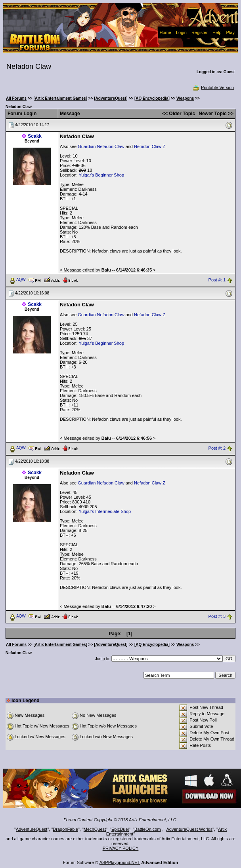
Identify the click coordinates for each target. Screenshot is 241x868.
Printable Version (213, 87)
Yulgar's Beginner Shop (101, 175)
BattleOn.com (148, 829)
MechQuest (95, 829)
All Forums (16, 98)
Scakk (35, 136)
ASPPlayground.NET (120, 862)
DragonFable (65, 829)
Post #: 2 (217, 448)
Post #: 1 (217, 280)
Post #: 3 (217, 616)
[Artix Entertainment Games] (60, 98)
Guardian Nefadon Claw (101, 146)
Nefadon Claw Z (150, 146)
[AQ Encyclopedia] (152, 98)
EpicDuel (120, 829)
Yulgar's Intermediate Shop (105, 511)
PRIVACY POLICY (121, 848)
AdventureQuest (32, 829)
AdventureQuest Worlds (190, 829)
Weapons (185, 98)
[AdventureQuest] (111, 98)
